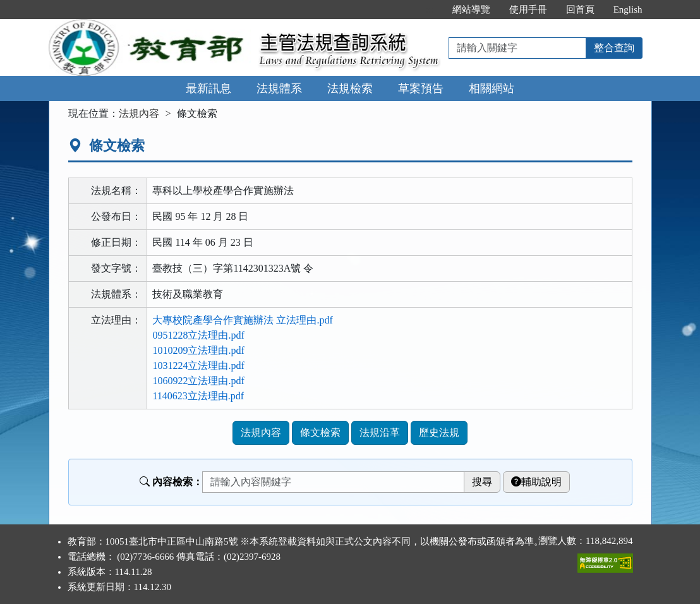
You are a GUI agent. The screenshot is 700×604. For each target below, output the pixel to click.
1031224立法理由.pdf (198, 365)
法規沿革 (380, 432)
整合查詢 (614, 48)
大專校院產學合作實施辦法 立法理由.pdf (242, 320)
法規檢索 (350, 88)
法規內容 (139, 113)
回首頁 (580, 9)
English (628, 9)
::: (429, 9)
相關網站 (492, 88)
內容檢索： (171, 482)
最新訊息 (208, 88)
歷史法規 (439, 432)
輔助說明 (536, 482)
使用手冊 (528, 9)
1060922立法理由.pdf (198, 381)
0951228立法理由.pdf (198, 335)
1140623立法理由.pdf (198, 396)
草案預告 (421, 88)
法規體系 (279, 88)
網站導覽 (471, 9)
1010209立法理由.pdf (198, 350)
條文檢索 (320, 432)
